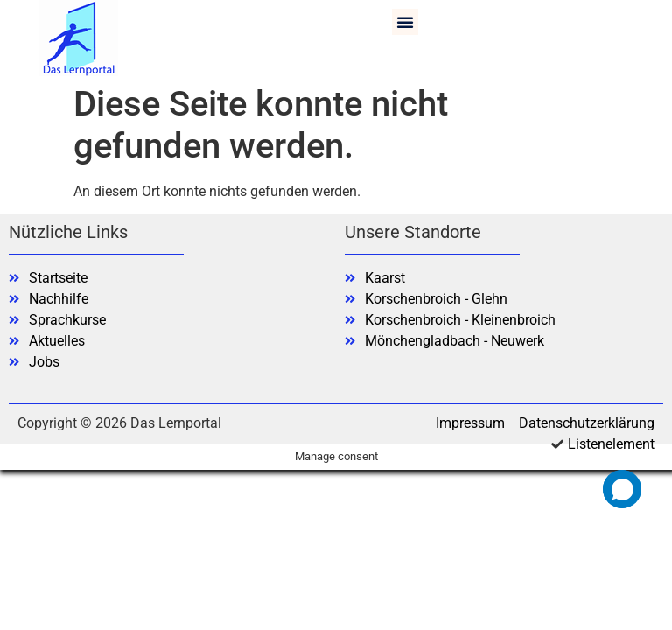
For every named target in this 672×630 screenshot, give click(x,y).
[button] (405, 22)
